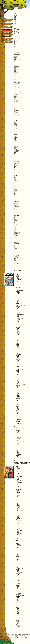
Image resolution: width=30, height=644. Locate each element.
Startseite (7, 20)
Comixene (19, 535)
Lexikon (19, 629)
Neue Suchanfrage (20, 625)
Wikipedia (22, 636)
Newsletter (7, 27)
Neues (7, 24)
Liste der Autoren (17, 637)
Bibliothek (7, 32)
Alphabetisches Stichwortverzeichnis (21, 627)
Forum (7, 39)
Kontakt (7, 42)
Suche (7, 35)
